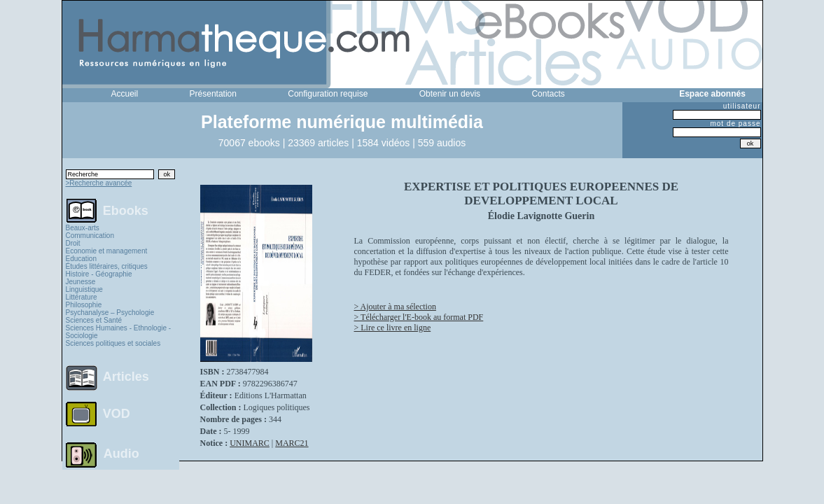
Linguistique (84, 289)
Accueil (125, 94)
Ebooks (126, 210)
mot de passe (735, 124)
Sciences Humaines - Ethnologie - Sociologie (119, 332)
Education (81, 259)
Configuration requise (328, 94)
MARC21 (292, 443)
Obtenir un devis (450, 94)
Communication (90, 236)
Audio (121, 453)
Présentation (213, 94)
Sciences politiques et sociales (113, 343)
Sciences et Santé (94, 320)
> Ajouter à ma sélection (395, 307)
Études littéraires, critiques (107, 266)
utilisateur (742, 106)
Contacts (548, 94)
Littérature (82, 297)
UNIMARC (250, 443)
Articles (126, 377)
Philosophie (84, 305)
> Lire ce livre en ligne (393, 328)
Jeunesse (81, 282)
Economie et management (107, 251)
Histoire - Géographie (99, 274)
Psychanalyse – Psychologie (110, 313)
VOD (117, 414)
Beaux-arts (83, 228)
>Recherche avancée (99, 183)
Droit (73, 243)
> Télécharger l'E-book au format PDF (419, 317)
